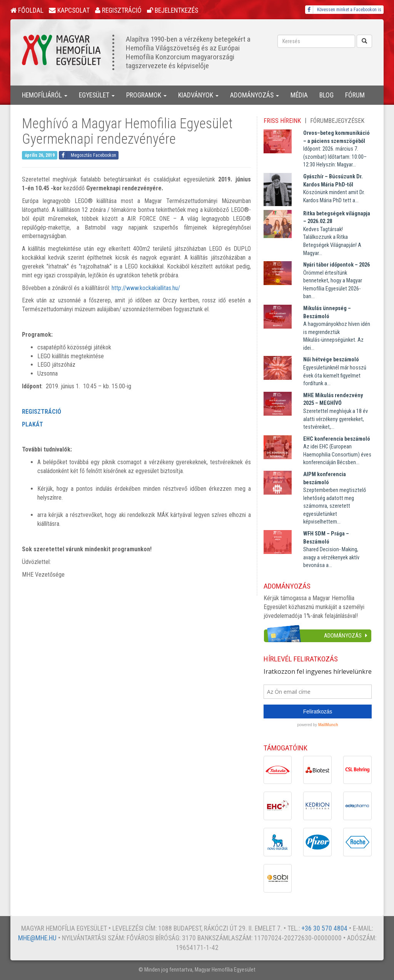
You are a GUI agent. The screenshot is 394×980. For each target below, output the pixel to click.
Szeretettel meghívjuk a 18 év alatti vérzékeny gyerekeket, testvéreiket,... (336, 411)
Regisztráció (118, 10)
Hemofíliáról (45, 95)
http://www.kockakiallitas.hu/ (146, 288)
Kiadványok (198, 95)
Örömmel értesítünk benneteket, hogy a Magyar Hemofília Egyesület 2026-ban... (336, 281)
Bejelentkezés (173, 10)
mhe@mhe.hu (37, 938)
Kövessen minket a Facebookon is (343, 10)
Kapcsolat (69, 10)
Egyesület (97, 95)
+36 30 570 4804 (324, 928)
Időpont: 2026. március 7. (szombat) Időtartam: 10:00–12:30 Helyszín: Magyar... (336, 149)
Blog (326, 95)
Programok (146, 95)
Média (299, 95)
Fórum (355, 95)
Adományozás (255, 95)
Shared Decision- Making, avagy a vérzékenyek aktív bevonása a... (331, 550)
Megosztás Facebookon (88, 155)
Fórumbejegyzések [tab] (337, 121)
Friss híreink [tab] (282, 121)
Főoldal (27, 10)
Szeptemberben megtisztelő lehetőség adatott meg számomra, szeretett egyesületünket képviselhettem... (335, 498)
